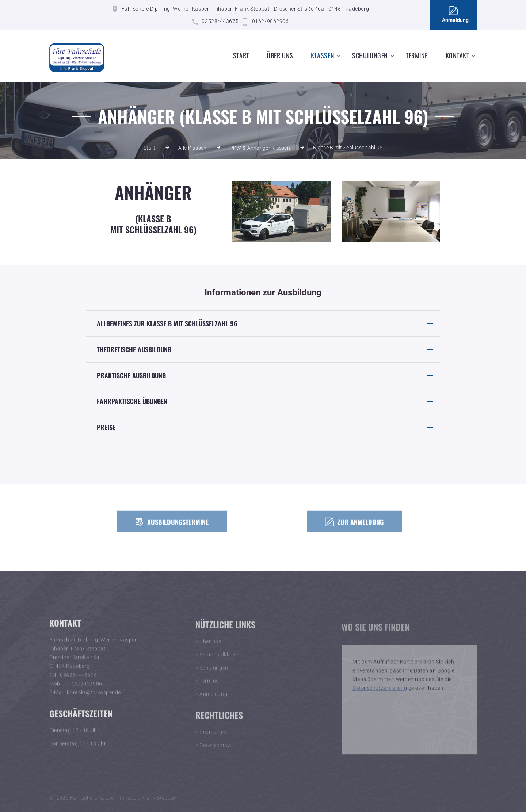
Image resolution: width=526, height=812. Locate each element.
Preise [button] (268, 427)
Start (241, 55)
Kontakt (458, 55)
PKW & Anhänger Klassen (260, 148)
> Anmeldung (211, 700)
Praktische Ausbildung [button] (268, 375)
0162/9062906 (270, 21)
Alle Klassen (192, 148)
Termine (417, 55)
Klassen (323, 55)
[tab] (263, 323)
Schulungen (370, 55)
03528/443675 (220, 21)
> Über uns (208, 647)
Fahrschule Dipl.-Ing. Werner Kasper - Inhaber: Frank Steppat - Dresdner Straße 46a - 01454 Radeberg (245, 9)
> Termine (207, 687)
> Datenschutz (213, 751)
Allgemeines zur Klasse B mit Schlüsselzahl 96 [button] (268, 323)
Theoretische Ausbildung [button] (268, 349)
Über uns (280, 55)
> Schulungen (212, 674)
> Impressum (211, 738)
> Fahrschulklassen (219, 660)
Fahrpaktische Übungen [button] (268, 401)
